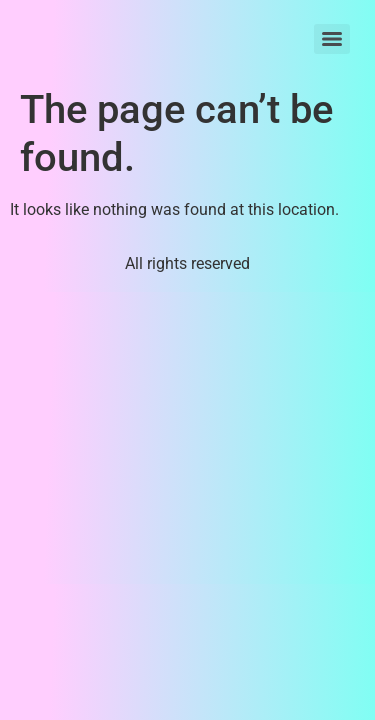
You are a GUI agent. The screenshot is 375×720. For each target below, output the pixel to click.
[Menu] (332, 39)
